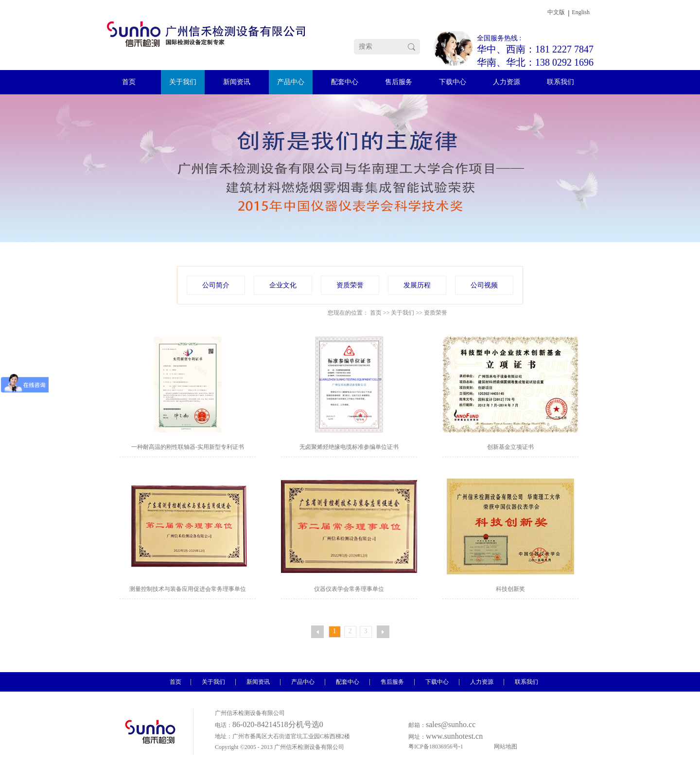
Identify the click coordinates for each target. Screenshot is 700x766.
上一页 (317, 632)
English (581, 12)
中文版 (556, 12)
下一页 (383, 632)
